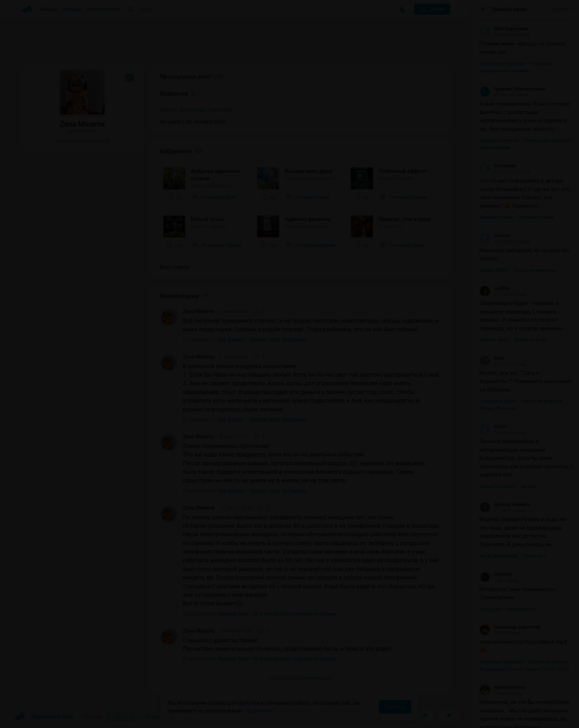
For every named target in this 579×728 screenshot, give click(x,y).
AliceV (493, 427)
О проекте (158, 717)
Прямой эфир (509, 9)
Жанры (49, 9)
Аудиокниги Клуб (44, 717)
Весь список (177, 267)
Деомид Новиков (505, 505)
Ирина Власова (502, 687)
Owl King (496, 574)
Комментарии (184, 296)
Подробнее (258, 711)
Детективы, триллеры (206, 110)
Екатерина (498, 166)
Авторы (73, 9)
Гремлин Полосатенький (512, 89)
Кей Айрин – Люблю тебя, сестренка (262, 340)
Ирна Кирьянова (504, 29)
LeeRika (495, 288)
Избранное (181, 151)
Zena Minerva (199, 311)
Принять (395, 707)
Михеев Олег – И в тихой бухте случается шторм (277, 614)
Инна (492, 358)
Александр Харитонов (510, 627)
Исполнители (103, 9)
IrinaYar (494, 236)
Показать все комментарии (300, 678)
